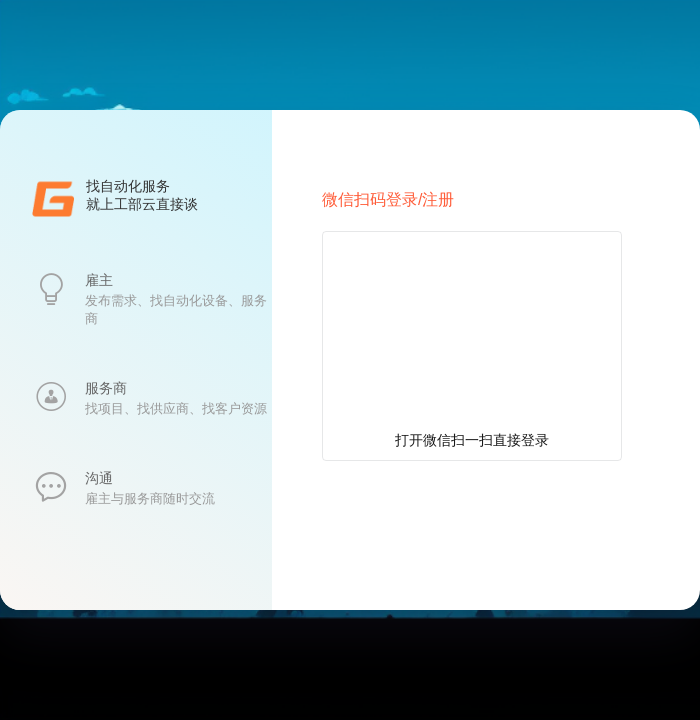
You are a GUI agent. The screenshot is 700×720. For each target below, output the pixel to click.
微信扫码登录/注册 (388, 199)
